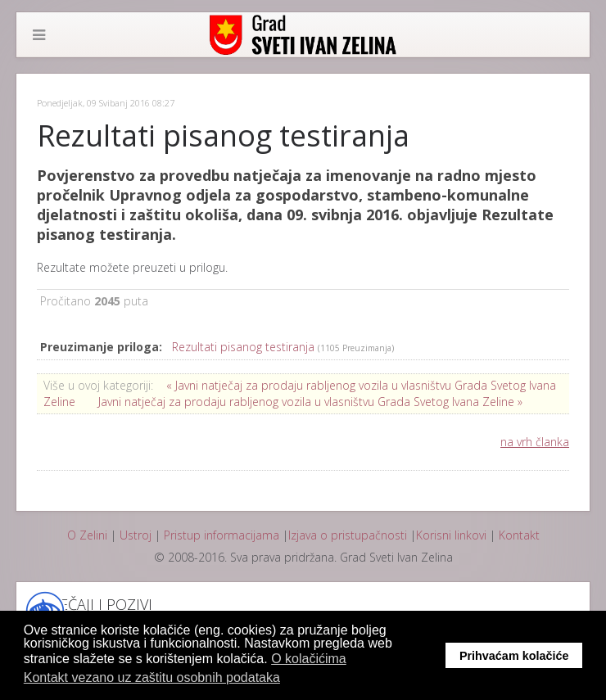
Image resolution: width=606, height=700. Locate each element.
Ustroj (136, 535)
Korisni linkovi (451, 535)
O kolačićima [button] (309, 659)
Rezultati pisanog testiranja (245, 347)
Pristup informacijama (222, 535)
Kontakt (519, 535)
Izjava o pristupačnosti (348, 535)
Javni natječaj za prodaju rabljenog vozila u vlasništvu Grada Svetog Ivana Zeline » (310, 402)
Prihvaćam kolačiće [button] (514, 656)
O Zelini (87, 535)
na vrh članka (535, 442)
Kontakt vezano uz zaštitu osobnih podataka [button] (152, 677)
